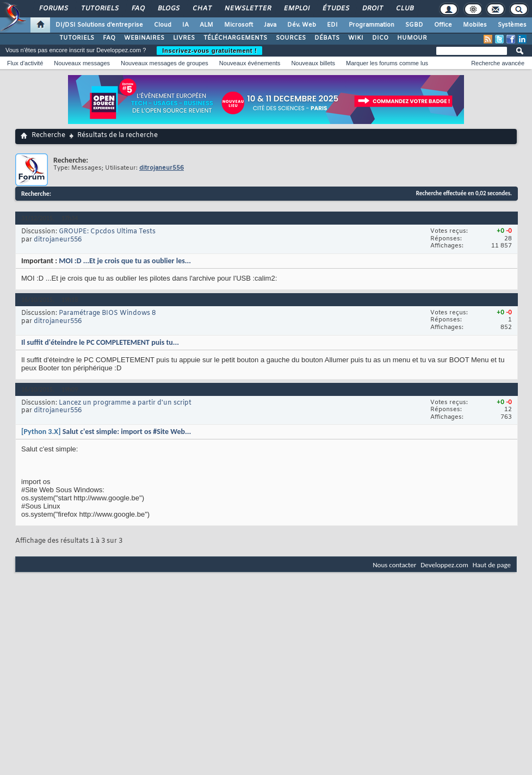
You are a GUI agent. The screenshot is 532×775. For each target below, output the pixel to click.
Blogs (168, 9)
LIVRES (184, 38)
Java (270, 25)
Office (443, 25)
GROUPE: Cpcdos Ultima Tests (107, 232)
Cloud (163, 25)
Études (335, 9)
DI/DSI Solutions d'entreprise (99, 25)
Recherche (48, 135)
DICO (380, 38)
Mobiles (475, 25)
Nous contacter (394, 565)
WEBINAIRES (144, 38)
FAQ (138, 9)
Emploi (296, 9)
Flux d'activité (25, 63)
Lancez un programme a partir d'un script (125, 403)
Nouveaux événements (250, 63)
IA (185, 25)
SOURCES (291, 38)
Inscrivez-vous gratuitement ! (209, 51)
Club (404, 9)
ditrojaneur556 (58, 240)
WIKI (356, 38)
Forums (53, 9)
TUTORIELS (77, 38)
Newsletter (247, 9)
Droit (372, 9)
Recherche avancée (498, 63)
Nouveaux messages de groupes (165, 63)
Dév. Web (302, 25)
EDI (332, 25)
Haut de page (492, 565)
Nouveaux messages (82, 63)
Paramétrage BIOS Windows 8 (107, 313)
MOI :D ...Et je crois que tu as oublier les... (125, 261)
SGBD (414, 25)
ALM (206, 25)
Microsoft (239, 25)
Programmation (372, 25)
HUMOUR (412, 38)
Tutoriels (99, 9)
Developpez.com (444, 565)
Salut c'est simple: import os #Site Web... (127, 432)
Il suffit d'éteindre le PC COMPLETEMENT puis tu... (100, 342)
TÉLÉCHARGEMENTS (235, 38)
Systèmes (512, 25)
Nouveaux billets (313, 63)
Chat (202, 9)
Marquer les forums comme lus (387, 63)
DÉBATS (327, 38)
